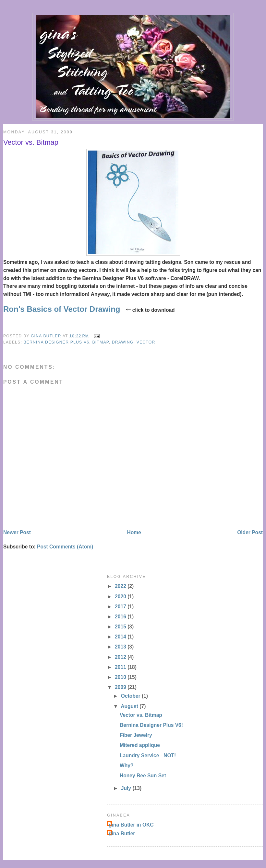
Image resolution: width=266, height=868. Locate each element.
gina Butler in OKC (131, 825)
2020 (121, 597)
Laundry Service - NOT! (148, 755)
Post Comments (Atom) (65, 547)
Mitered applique (140, 745)
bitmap (100, 342)
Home (134, 532)
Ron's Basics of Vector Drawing (62, 309)
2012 (121, 657)
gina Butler (122, 834)
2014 (121, 637)
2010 (121, 677)
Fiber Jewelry (136, 735)
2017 (121, 607)
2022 (121, 586)
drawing (123, 342)
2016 (121, 617)
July (127, 788)
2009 (121, 687)
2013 (121, 647)
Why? (127, 766)
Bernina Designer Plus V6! (151, 725)
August (130, 706)
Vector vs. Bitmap (141, 715)
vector (146, 342)
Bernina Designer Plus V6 (56, 342)
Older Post (250, 532)
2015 (121, 627)
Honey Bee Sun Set (143, 776)
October (131, 696)
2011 (121, 667)
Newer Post (17, 532)
